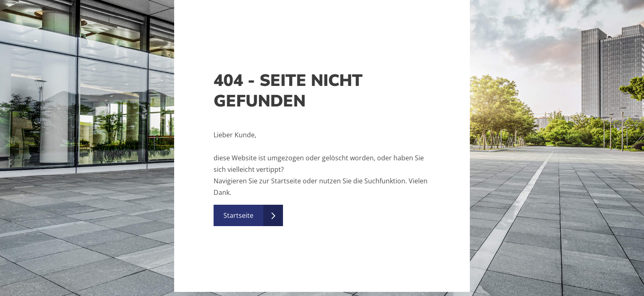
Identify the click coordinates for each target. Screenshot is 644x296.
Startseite (238, 215)
